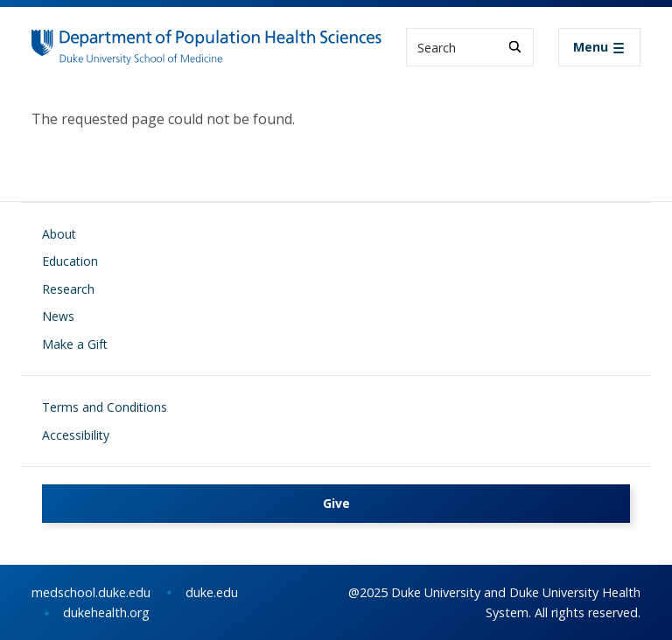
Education (70, 261)
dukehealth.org (106, 612)
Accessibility (76, 435)
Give (336, 503)
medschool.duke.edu (91, 592)
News (58, 316)
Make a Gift (75, 344)
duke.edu (212, 592)
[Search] (515, 47)
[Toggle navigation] (599, 47)
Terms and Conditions (105, 407)
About (59, 234)
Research (68, 289)
